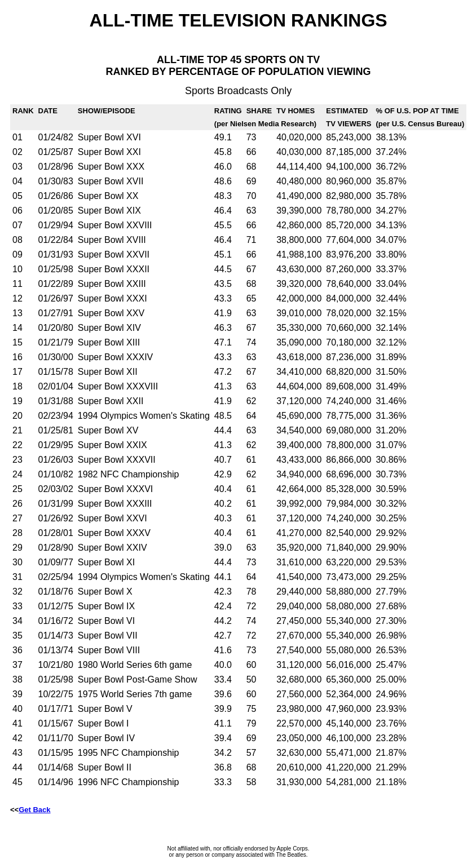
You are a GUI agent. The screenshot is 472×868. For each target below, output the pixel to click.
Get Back (34, 810)
